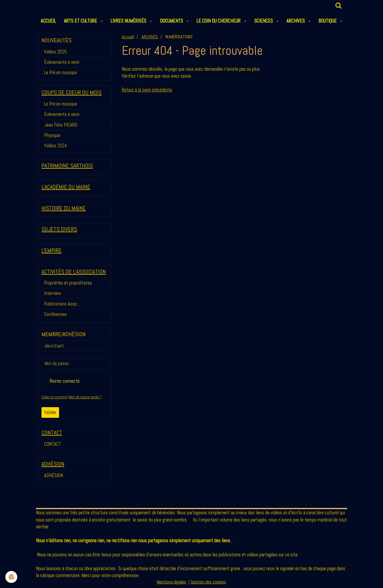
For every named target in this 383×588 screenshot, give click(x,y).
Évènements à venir (62, 62)
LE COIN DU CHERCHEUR (219, 21)
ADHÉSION (54, 475)
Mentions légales (172, 582)
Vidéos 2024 (55, 146)
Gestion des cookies (208, 582)
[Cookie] (11, 577)
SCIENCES (264, 21)
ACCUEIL (48, 21)
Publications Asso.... (62, 304)
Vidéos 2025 (55, 52)
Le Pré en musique (61, 72)
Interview (53, 293)
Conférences (55, 314)
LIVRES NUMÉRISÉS (129, 21)
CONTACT (53, 444)
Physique (52, 135)
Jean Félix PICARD (61, 125)
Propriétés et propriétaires (68, 283)
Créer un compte (54, 397)
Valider (50, 412)
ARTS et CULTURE (81, 21)
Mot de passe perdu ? (85, 397)
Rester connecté (61, 381)
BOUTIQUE (328, 21)
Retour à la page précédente (147, 90)
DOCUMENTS (172, 21)
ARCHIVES (296, 21)
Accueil (128, 37)
